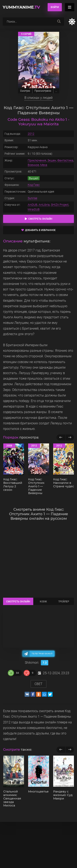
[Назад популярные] (61, 437)
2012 (31, 134)
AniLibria (44, 205)
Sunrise (32, 198)
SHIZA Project (60, 205)
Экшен (52, 160)
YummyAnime (21, 7)
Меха (44, 165)
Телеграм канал (42, 654)
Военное (33, 165)
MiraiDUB (34, 209)
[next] (70, 750)
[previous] (61, 750)
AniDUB (33, 205)
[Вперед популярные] (70, 437)
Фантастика (65, 160)
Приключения (37, 160)
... (56, 91)
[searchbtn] (59, 22)
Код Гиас (34, 185)
